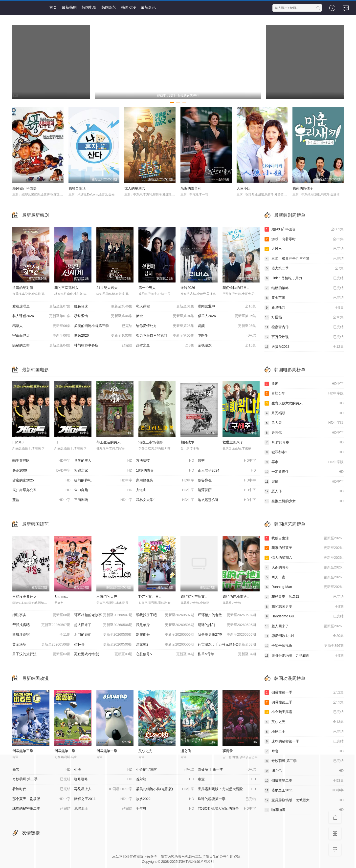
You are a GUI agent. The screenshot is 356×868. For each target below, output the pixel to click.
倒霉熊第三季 (23, 751)
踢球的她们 (227, 625)
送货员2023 (304, 347)
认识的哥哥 (304, 567)
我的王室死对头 (67, 288)
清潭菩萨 (227, 490)
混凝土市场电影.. (152, 442)
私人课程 (165, 306)
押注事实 (41, 615)
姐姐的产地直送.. (236, 597)
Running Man (304, 587)
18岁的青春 (165, 471)
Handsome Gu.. (304, 616)
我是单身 (165, 625)
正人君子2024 (227, 471)
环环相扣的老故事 (103, 615)
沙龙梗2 (165, 645)
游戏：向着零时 (304, 239)
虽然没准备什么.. (25, 597)
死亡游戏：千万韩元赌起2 (227, 645)
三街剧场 (103, 500)
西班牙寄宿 (41, 635)
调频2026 (103, 336)
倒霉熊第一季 (107, 751)
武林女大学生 (165, 500)
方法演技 (165, 461)
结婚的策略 (304, 288)
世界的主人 (103, 461)
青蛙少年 (304, 393)
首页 (53, 7)
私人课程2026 (41, 316)
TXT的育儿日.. (150, 597)
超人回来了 (103, 625)
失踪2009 (41, 471)
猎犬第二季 (304, 268)
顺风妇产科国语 (24, 188)
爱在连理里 (41, 306)
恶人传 (304, 491)
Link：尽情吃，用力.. (304, 278)
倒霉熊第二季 (65, 751)
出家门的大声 (107, 597)
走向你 (304, 433)
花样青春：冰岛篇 (304, 597)
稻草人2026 (227, 316)
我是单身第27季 (227, 635)
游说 (304, 482)
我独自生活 (77, 188)
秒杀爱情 (103, 316)
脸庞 (304, 384)
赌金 (165, 316)
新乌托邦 (304, 308)
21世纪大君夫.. (108, 288)
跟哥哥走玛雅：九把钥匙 (304, 656)
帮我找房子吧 (165, 615)
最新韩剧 (69, 7)
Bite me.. (61, 597)
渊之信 (186, 751)
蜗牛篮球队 (41, 461)
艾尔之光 (145, 751)
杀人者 (304, 423)
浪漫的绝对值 (23, 288)
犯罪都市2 (304, 452)
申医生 (227, 336)
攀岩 (304, 751)
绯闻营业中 (227, 306)
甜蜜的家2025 (41, 480)
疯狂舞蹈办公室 (41, 490)
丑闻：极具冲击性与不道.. (304, 259)
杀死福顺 (304, 413)
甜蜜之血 (165, 346)
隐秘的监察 (41, 346)
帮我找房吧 (41, 625)
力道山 (165, 490)
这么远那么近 (227, 500)
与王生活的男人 (109, 442)
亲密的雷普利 (191, 188)
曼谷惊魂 (227, 480)
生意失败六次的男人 (304, 403)
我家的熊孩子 (303, 188)
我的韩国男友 (304, 607)
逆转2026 (188, 288)
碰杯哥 (103, 645)
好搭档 (304, 317)
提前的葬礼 (103, 480)
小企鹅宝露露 (304, 712)
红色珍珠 (103, 306)
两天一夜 (304, 577)
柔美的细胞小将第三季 (103, 326)
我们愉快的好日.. (236, 288)
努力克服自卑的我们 (165, 336)
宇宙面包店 (41, 336)
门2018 (18, 442)
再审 (304, 462)
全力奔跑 (103, 490)
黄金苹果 (304, 298)
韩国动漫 (129, 7)
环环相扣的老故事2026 (227, 615)
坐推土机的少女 (304, 501)
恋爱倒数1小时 (304, 636)
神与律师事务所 (103, 346)
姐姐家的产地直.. (194, 597)
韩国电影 (89, 7)
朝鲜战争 (187, 442)
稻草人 (41, 326)
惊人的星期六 (135, 188)
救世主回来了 (233, 442)
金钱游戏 (227, 346)
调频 (227, 326)
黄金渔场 (41, 645)
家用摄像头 (165, 480)
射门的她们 (103, 635)
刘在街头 (165, 635)
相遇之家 (103, 471)
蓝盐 (41, 500)
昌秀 (227, 461)
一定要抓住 (304, 472)
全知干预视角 (304, 646)
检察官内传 (304, 327)
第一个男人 (147, 288)
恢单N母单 (227, 654)
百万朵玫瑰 (304, 337)
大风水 (304, 249)
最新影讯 (148, 7)
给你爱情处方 (165, 326)
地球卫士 (304, 732)
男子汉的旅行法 (41, 654)
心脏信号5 (165, 654)
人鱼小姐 (244, 188)
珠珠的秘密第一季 (304, 741)
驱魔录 (228, 751)
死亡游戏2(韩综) (103, 654)
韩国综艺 (109, 7)
